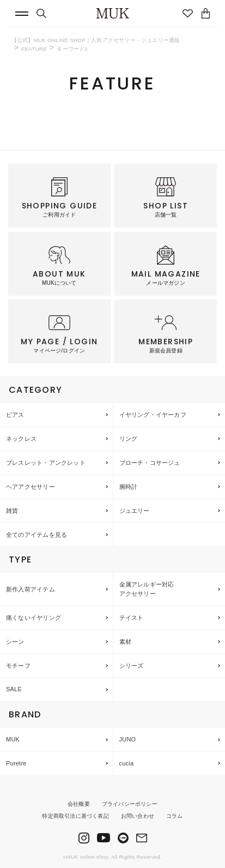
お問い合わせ (138, 816)
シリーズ (132, 666)
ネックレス (21, 439)
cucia (127, 763)
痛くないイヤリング (34, 618)
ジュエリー (135, 511)
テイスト (132, 618)
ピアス (15, 415)
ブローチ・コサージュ (150, 463)
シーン (15, 642)
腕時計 (129, 487)
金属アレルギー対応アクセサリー (147, 589)
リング (129, 439)
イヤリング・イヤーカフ (153, 415)
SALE (14, 689)
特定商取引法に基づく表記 (75, 816)
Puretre (16, 763)
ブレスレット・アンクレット (46, 463)
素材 (125, 642)
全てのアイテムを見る (37, 535)
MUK (13, 739)
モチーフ (18, 666)
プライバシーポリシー (130, 804)
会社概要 (79, 804)
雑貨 (12, 511)
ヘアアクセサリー (31, 487)
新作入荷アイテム (31, 589)
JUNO (128, 739)
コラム (175, 816)
